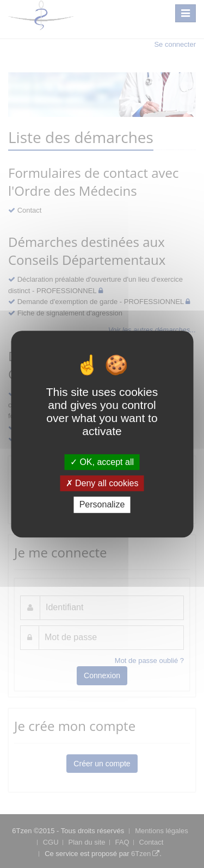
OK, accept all (102, 462)
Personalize (102, 505)
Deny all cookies (102, 483)
